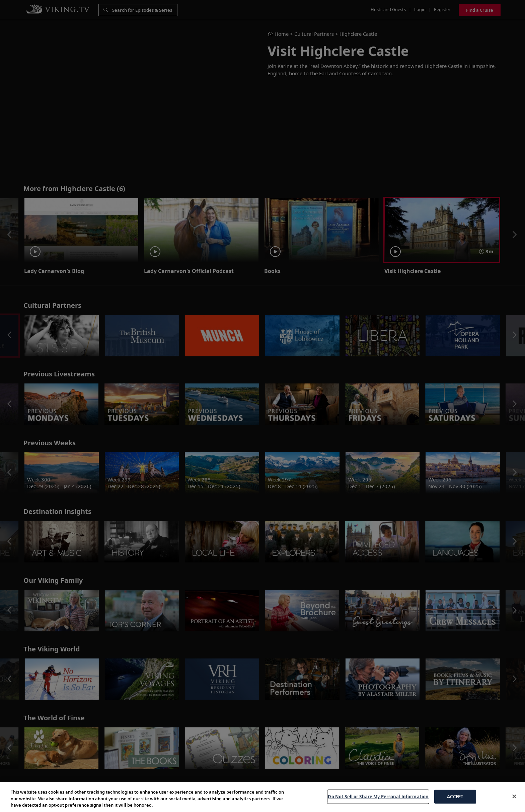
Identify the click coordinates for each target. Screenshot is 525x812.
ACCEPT (455, 796)
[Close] (514, 796)
